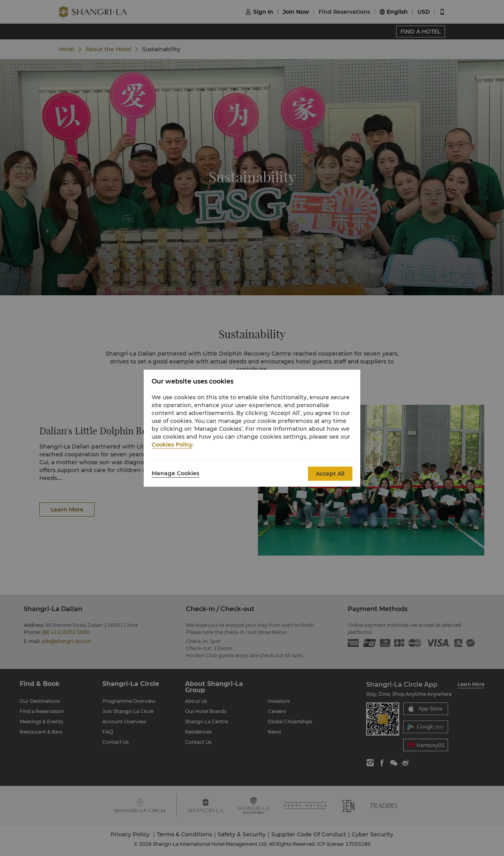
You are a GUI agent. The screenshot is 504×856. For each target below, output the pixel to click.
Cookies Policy (172, 445)
